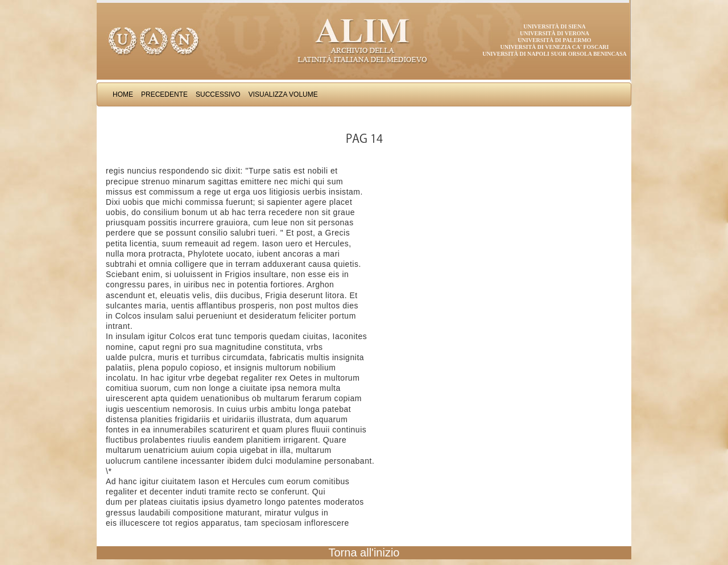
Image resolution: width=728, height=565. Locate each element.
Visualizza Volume (283, 94)
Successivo (218, 94)
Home (123, 94)
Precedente (164, 94)
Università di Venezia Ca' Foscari (555, 47)
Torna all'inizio (364, 552)
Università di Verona (555, 33)
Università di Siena (554, 26)
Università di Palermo (554, 40)
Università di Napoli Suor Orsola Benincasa (555, 54)
